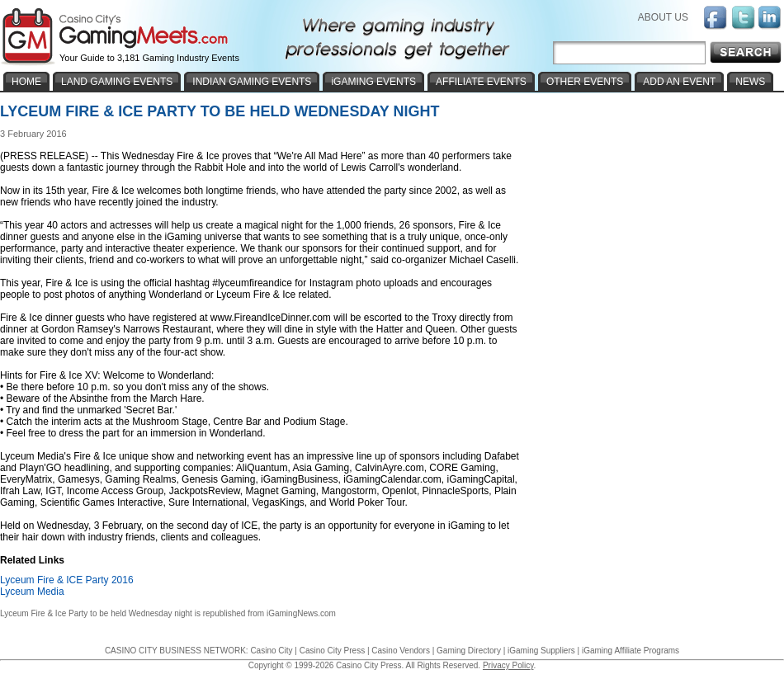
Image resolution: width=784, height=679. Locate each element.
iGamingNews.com (301, 613)
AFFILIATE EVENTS (481, 82)
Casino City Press (332, 651)
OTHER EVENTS (585, 82)
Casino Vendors (401, 651)
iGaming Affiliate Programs (631, 651)
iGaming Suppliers (541, 651)
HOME (26, 82)
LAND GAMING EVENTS (117, 82)
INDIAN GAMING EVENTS (252, 82)
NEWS (750, 82)
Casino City (271, 651)
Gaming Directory (469, 651)
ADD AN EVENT (679, 82)
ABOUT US (663, 17)
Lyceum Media (32, 592)
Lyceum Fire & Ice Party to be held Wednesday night (96, 613)
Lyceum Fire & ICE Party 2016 (67, 580)
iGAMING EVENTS (373, 82)
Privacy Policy (508, 665)
